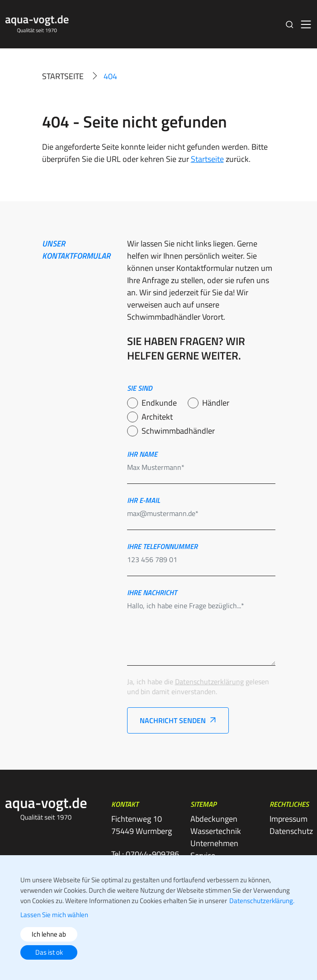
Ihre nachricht (152, 592)
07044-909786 (152, 854)
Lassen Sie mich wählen (54, 915)
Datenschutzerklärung (209, 682)
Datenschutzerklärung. (262, 901)
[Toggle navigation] (306, 24)
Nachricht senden (173, 720)
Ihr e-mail (144, 500)
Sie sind (140, 388)
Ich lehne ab (49, 934)
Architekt (157, 417)
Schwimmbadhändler (178, 431)
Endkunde (159, 403)
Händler (216, 403)
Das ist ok (49, 952)
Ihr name (142, 454)
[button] (290, 24)
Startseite (63, 76)
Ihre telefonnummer (162, 546)
